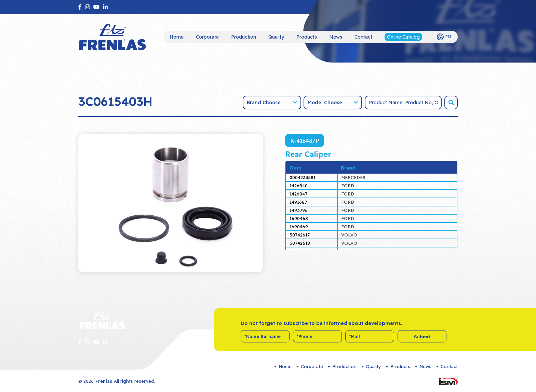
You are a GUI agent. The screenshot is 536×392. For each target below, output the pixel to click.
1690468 (299, 218)
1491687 (298, 202)
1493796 (299, 210)
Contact (363, 37)
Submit (422, 337)
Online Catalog (403, 37)
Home (177, 37)
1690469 (299, 227)
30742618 (300, 243)
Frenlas (104, 381)
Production (244, 37)
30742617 (300, 235)
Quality (276, 37)
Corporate (207, 37)
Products (307, 37)
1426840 (299, 186)
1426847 (298, 194)
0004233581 (303, 177)
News (336, 37)
